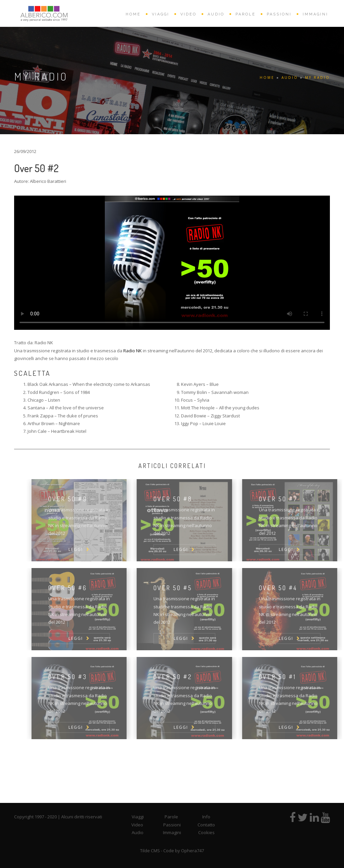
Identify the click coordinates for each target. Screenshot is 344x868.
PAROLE (246, 14)
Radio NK (133, 351)
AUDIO (216, 14)
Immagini (172, 832)
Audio (138, 832)
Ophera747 (192, 851)
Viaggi (138, 817)
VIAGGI (161, 14)
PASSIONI (279, 14)
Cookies (206, 832)
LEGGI (90, 549)
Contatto (206, 825)
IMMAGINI (315, 14)
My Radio (317, 78)
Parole (171, 817)
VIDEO (188, 14)
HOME (133, 14)
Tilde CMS (150, 851)
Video (137, 825)
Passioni (172, 825)
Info (206, 817)
